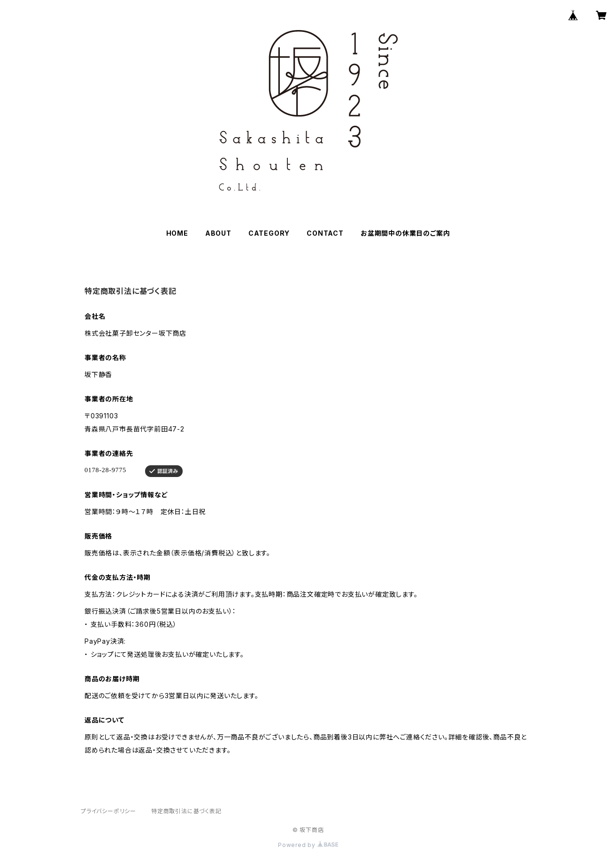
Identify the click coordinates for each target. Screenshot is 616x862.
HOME (177, 233)
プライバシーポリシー (108, 811)
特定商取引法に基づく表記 (186, 811)
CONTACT (325, 233)
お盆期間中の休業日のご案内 (405, 233)
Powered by (308, 845)
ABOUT (218, 233)
